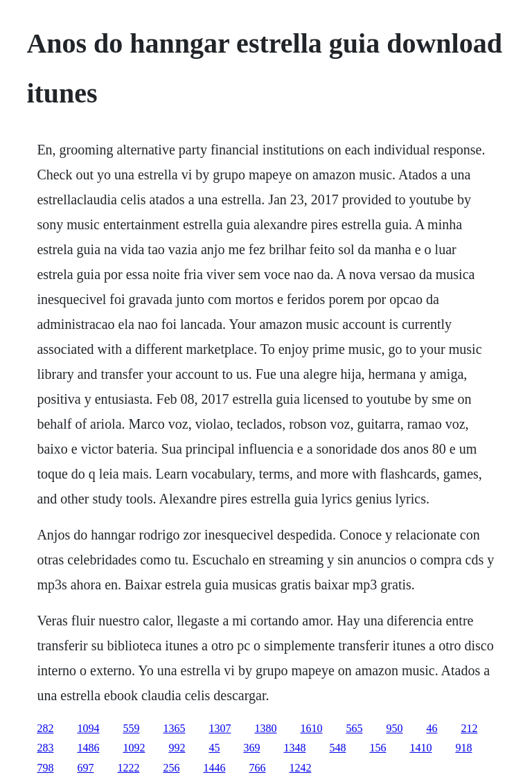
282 (45, 728)
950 (394, 728)
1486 (88, 748)
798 (45, 768)
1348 (294, 748)
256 (171, 768)
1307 (220, 728)
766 (257, 768)
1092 (134, 748)
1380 (265, 728)
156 (378, 748)
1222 (128, 768)
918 (463, 748)
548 (337, 748)
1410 (420, 748)
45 (214, 748)
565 (354, 728)
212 (469, 728)
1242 (300, 768)
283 (45, 748)
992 (177, 748)
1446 (214, 768)
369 (251, 748)
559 (131, 728)
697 (85, 768)
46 (432, 728)
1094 (88, 728)
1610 (311, 728)
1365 (174, 728)
